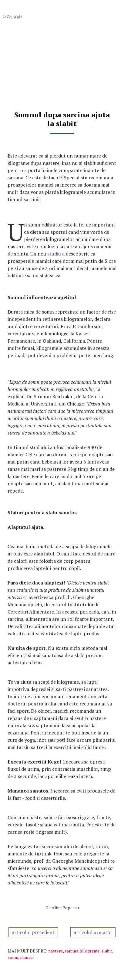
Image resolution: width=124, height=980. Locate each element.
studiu (54, 254)
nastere (55, 951)
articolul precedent (33, 932)
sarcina (71, 951)
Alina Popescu (65, 908)
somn (13, 957)
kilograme (90, 951)
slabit (107, 951)
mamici (27, 957)
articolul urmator (93, 932)
